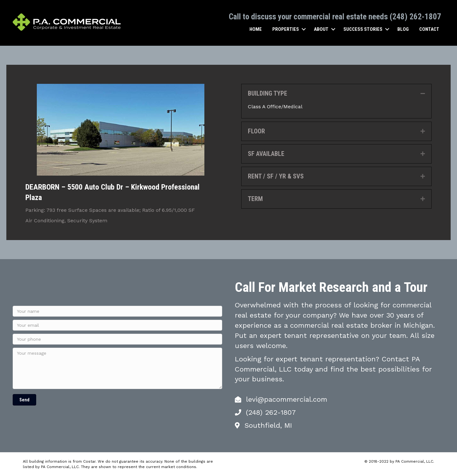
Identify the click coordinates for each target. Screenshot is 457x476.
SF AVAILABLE (266, 153)
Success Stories (363, 29)
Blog (403, 29)
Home (256, 29)
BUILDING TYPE (268, 93)
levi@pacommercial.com (287, 399)
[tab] (336, 93)
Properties (286, 29)
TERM (255, 198)
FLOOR (256, 131)
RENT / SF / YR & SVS (276, 176)
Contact (429, 29)
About (321, 29)
